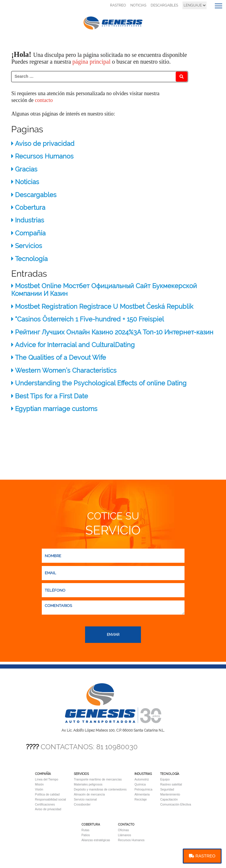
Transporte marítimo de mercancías (98, 779)
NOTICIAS (138, 5)
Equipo (165, 779)
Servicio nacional (85, 799)
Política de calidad (47, 794)
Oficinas (123, 830)
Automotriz (142, 779)
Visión (39, 789)
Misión (39, 784)
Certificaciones (45, 805)
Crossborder (82, 805)
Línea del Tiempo (47, 779)
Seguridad (167, 789)
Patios (86, 835)
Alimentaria (142, 794)
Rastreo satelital (171, 784)
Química (140, 784)
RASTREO (118, 5)
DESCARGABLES (164, 5)
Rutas (85, 830)
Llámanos (125, 835)
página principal (92, 62)
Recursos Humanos (131, 840)
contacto (44, 100)
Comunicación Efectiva (176, 805)
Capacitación (169, 799)
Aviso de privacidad (48, 809)
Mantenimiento (170, 794)
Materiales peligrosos (88, 784)
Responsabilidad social (50, 799)
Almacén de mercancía (89, 794)
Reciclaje (141, 799)
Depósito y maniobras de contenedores (100, 789)
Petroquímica (143, 789)
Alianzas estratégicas (96, 840)
